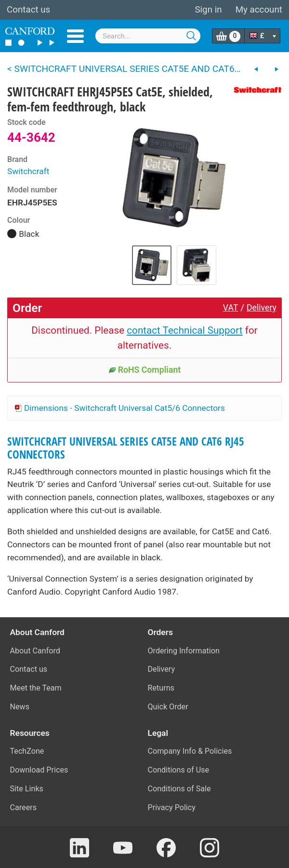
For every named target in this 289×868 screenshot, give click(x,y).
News (20, 707)
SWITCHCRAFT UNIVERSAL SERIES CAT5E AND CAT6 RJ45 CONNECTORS (126, 448)
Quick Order (168, 707)
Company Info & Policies (190, 751)
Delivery (262, 308)
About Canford (35, 651)
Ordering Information (184, 651)
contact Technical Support (184, 330)
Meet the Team (36, 688)
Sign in (208, 10)
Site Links (27, 789)
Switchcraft (28, 171)
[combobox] (148, 36)
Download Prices (39, 770)
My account (259, 10)
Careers (24, 807)
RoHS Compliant (145, 370)
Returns (161, 688)
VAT (231, 308)
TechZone (27, 751)
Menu (75, 36)
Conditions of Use (179, 770)
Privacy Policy (172, 807)
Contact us (28, 10)
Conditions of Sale (179, 789)
